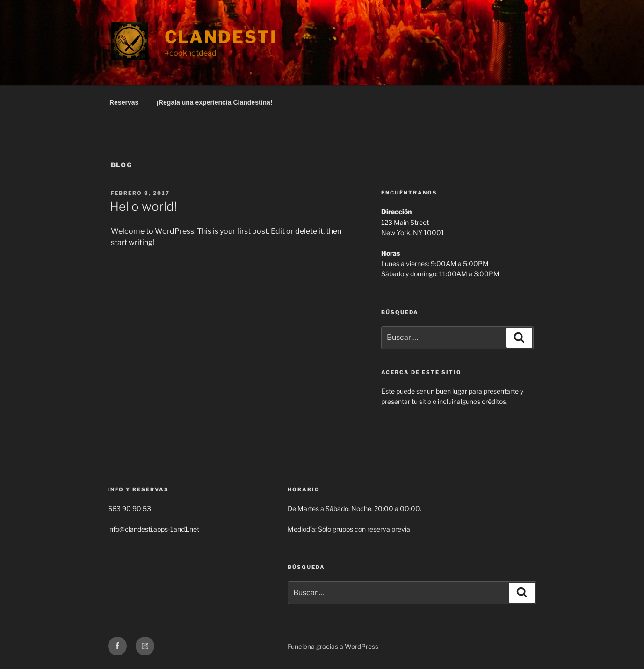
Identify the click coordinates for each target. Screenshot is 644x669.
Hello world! (143, 206)
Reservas (124, 102)
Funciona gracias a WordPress (333, 646)
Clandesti (221, 37)
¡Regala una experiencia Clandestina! (214, 102)
